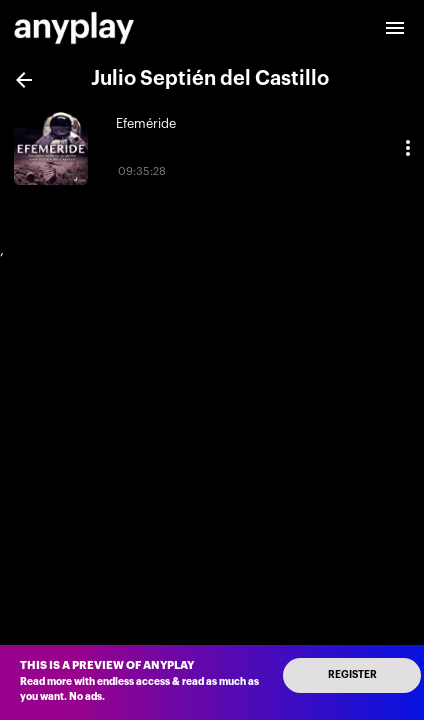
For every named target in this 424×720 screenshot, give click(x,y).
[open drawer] (395, 28)
